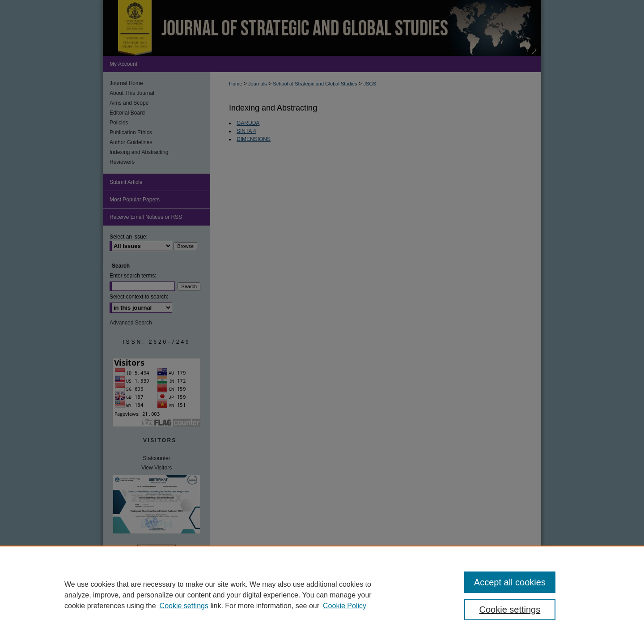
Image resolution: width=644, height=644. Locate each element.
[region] (322, 595)
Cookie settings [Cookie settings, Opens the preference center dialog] (510, 610)
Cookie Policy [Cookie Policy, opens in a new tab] (345, 606)
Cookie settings (184, 606)
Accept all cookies (510, 582)
